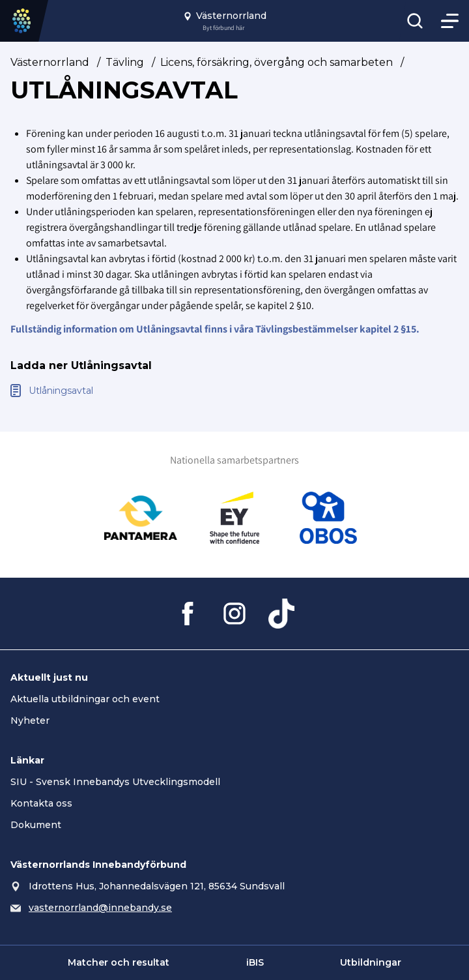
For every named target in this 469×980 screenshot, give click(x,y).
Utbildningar (371, 962)
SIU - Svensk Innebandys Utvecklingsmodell (115, 782)
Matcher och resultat (119, 962)
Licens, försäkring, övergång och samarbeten (277, 62)
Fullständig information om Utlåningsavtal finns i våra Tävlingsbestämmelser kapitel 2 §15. (215, 329)
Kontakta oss (41, 803)
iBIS (255, 962)
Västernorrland (50, 62)
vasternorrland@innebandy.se (100, 908)
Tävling (125, 62)
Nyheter (30, 720)
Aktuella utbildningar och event (85, 699)
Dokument (36, 825)
